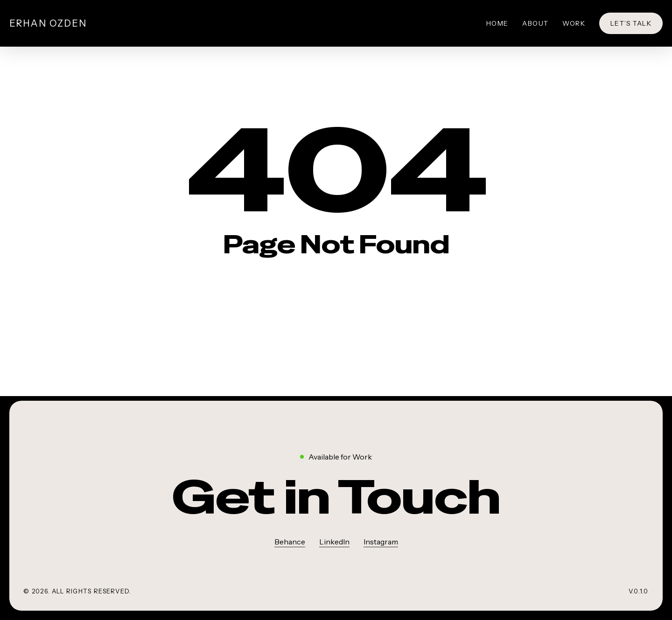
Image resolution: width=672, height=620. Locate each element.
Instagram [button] (381, 542)
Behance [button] (290, 542)
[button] (336, 498)
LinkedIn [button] (334, 542)
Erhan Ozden (48, 23)
